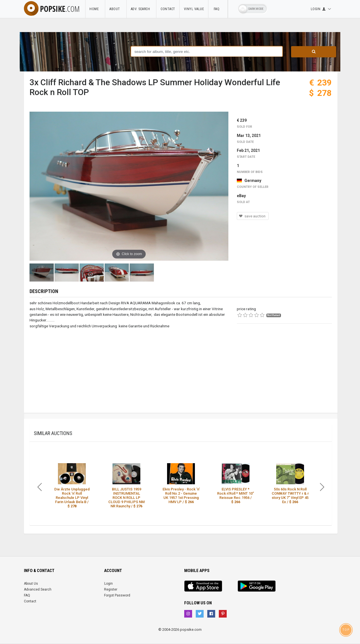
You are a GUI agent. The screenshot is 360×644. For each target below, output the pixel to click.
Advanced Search (38, 589)
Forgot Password (117, 595)
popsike (52, 9)
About (116, 9)
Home (95, 9)
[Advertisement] (284, 373)
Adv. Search (141, 9)
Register (111, 589)
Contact (168, 9)
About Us (31, 584)
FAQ (218, 9)
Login (109, 584)
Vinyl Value (194, 9)
